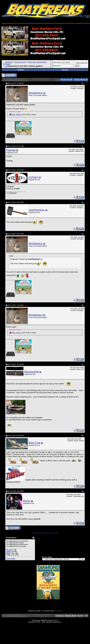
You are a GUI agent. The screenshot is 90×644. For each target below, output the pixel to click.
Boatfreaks (9, 62)
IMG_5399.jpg (17, 114)
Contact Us (60, 616)
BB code (9, 550)
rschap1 (33, 177)
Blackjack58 (31, 372)
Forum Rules (11, 558)
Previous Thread (40, 533)
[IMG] (8, 553)
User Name (57, 62)
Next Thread (51, 533)
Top (86, 616)
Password (57, 66)
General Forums (20, 62)
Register (21, 70)
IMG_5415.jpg (17, 333)
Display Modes (80, 80)
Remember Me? (81, 63)
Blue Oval (34, 443)
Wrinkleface (36, 93)
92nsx (27, 501)
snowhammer (37, 210)
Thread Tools (66, 80)
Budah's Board (71, 616)
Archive (81, 616)
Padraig (11, 150)
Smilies (9, 551)
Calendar (65, 70)
